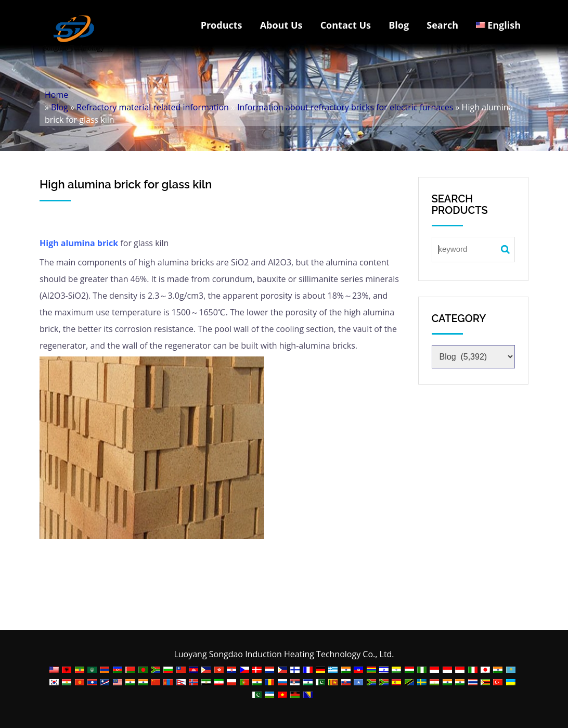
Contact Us (346, 25)
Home (56, 95)
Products (222, 25)
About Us (281, 25)
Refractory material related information (153, 107)
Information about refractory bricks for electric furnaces (345, 107)
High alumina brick (79, 243)
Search (442, 25)
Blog (399, 25)
